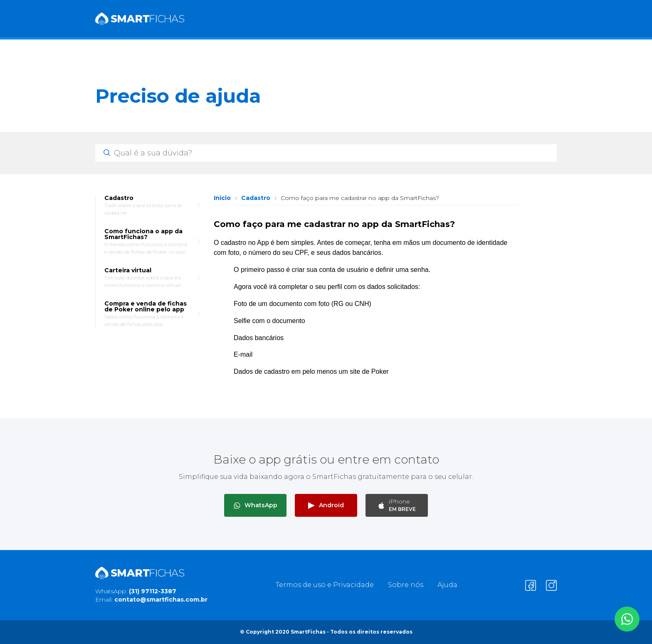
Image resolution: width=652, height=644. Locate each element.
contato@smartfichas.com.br (161, 600)
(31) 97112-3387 (153, 591)
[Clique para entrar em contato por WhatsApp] (627, 619)
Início (222, 198)
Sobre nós (406, 585)
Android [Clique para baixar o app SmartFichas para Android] (326, 505)
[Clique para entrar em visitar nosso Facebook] (531, 585)
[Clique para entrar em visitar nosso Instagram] (551, 585)
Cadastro (256, 198)
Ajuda (447, 585)
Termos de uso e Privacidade (325, 585)
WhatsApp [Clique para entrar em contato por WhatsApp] (256, 505)
